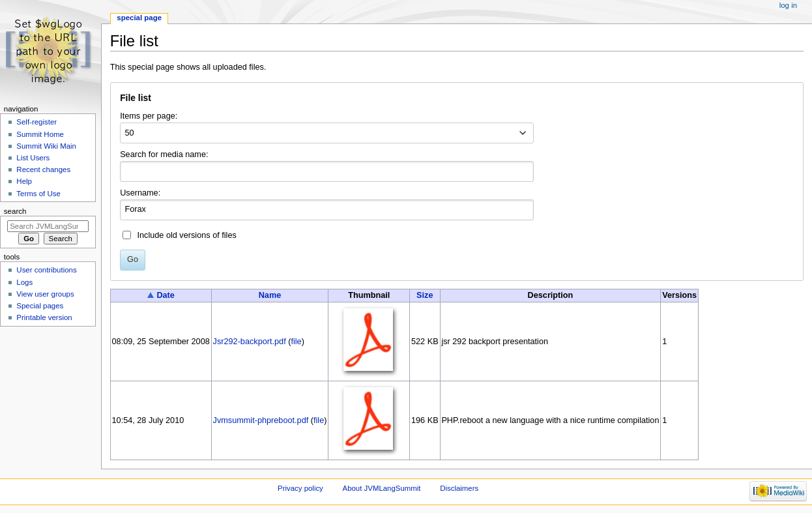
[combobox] (327, 133)
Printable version (44, 317)
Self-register (36, 122)
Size (425, 295)
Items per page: (149, 116)
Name (270, 295)
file (296, 342)
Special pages (40, 306)
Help (24, 181)
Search (15, 211)
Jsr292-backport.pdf (250, 342)
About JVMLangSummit (382, 488)
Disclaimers (459, 488)
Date (166, 295)
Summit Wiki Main (46, 146)
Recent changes (43, 169)
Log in (788, 5)
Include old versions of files (186, 235)
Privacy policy (300, 488)
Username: (140, 193)
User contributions (46, 270)
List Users (33, 158)
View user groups (45, 294)
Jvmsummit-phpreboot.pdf (261, 420)
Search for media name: (164, 154)
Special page (139, 18)
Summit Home (40, 134)
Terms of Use (38, 194)
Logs (24, 282)
